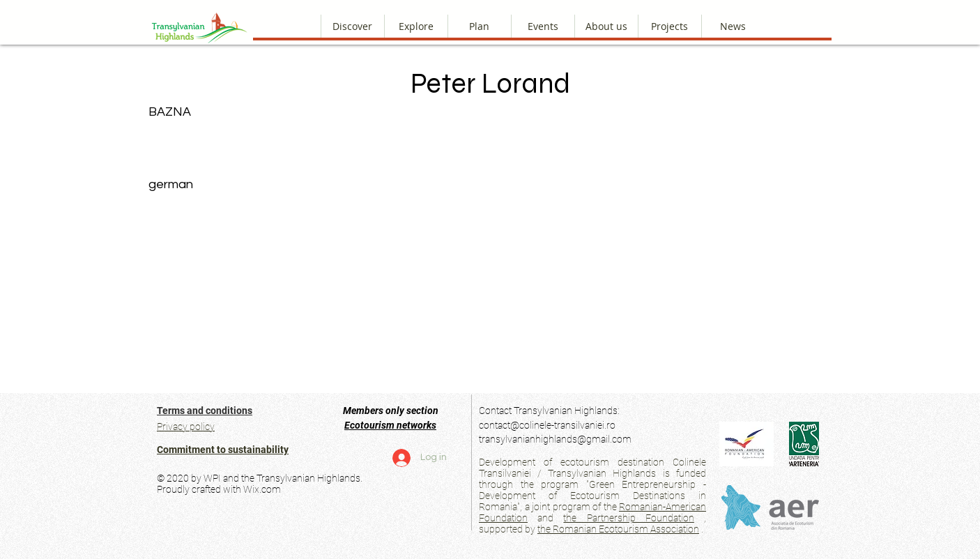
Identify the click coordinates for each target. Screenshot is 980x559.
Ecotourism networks (390, 425)
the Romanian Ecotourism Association (618, 529)
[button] (606, 26)
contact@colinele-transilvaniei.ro (547, 425)
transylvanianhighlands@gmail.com (555, 439)
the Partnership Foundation (628, 518)
